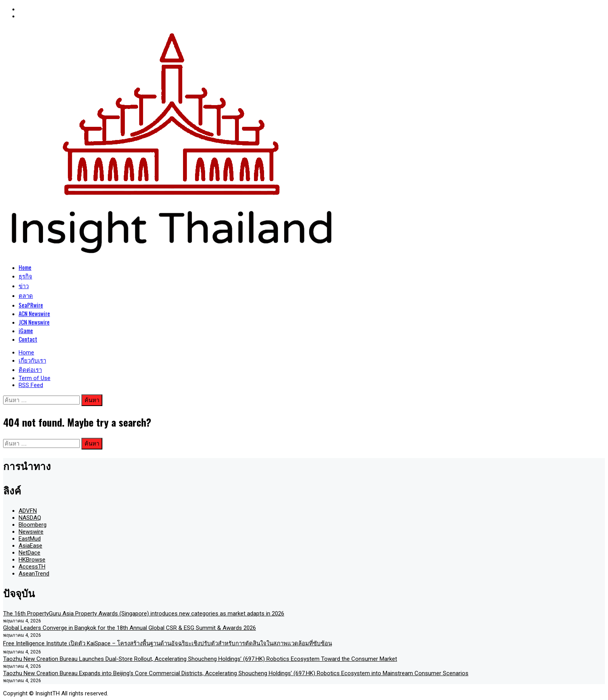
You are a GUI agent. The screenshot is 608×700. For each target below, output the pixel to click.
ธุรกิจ (25, 276)
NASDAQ (30, 518)
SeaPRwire (31, 305)
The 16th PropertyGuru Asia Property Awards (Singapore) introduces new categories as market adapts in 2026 (144, 614)
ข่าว (24, 285)
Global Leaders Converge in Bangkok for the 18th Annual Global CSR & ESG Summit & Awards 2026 (130, 628)
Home (25, 267)
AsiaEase (30, 546)
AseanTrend (34, 574)
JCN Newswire (34, 322)
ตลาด (26, 295)
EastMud (30, 539)
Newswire (31, 532)
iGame (26, 330)
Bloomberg (33, 525)
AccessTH (32, 567)
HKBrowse (32, 560)
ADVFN (28, 511)
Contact (28, 339)
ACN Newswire (34, 313)
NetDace (29, 553)
